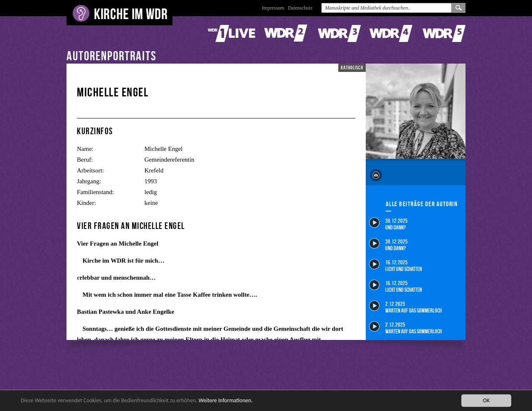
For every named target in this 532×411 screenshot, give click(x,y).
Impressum (273, 8)
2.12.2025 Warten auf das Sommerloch (405, 307)
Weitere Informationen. (226, 401)
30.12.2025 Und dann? (388, 224)
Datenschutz (300, 8)
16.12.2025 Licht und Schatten (395, 265)
